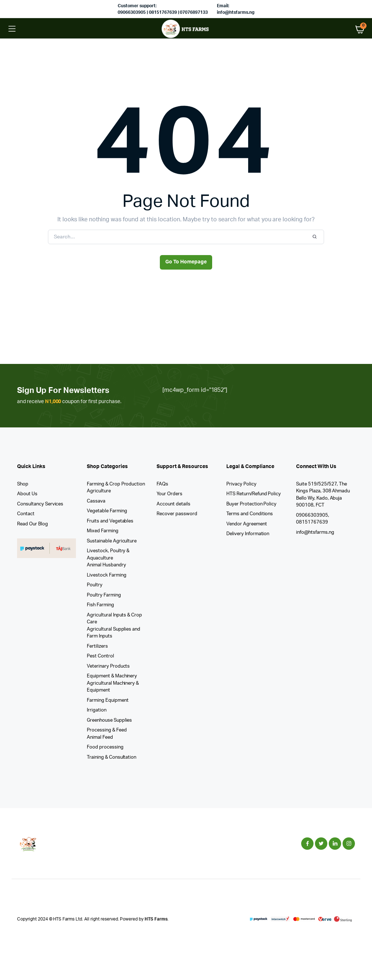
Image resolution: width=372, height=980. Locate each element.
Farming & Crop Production (116, 484)
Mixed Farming (103, 531)
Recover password (177, 514)
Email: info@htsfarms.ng (236, 9)
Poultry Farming (104, 595)
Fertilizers (97, 646)
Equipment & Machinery (112, 676)
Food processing (105, 747)
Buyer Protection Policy (251, 504)
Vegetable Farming (107, 511)
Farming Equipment (108, 700)
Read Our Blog (33, 524)
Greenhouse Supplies (109, 720)
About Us (27, 494)
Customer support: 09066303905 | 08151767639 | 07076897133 (163, 9)
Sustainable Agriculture (112, 541)
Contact (26, 514)
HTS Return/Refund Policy (254, 494)
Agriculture (99, 491)
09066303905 (312, 515)
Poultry (95, 585)
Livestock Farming (107, 575)
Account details (173, 504)
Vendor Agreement (247, 524)
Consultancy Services (40, 504)
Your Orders (169, 494)
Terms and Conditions (250, 514)
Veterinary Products (108, 666)
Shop (23, 484)
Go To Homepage (186, 262)
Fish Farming (100, 605)
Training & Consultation (112, 757)
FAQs (162, 484)
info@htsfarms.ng (315, 532)
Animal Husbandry (106, 565)
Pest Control (100, 656)
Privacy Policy (241, 484)
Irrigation (97, 710)
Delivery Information (248, 534)
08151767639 (312, 522)
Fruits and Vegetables (110, 521)
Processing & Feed (107, 730)
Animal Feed (100, 737)
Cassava (96, 501)
